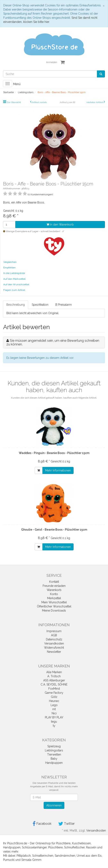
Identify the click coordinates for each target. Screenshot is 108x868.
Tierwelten (54, 755)
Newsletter (54, 652)
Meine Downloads (54, 611)
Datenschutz (54, 639)
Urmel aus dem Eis (89, 856)
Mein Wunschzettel (54, 602)
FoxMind (54, 689)
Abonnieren (54, 805)
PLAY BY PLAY (54, 717)
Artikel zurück (39, 102)
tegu (54, 722)
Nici (54, 713)
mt (54, 709)
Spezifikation (40, 305)
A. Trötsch (54, 676)
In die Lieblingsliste (14, 273)
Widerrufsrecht (54, 648)
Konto (54, 594)
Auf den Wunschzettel (16, 284)
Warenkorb (54, 590)
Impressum (54, 631)
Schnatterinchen (43, 856)
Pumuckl (9, 860)
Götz (54, 697)
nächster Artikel (95, 102)
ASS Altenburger (54, 680)
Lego (54, 705)
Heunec (54, 701)
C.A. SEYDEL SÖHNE (54, 684)
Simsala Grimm (31, 860)
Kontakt (54, 582)
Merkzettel (54, 598)
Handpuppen (54, 763)
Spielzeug (54, 746)
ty (54, 726)
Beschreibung (16, 305)
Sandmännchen (65, 856)
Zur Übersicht (14, 102)
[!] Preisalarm (64, 305)
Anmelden (52, 62)
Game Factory (54, 693)
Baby (54, 759)
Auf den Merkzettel (14, 279)
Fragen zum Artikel (14, 290)
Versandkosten (54, 643)
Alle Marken (54, 672)
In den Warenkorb (60, 225)
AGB (54, 635)
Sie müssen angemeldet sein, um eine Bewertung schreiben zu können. (53, 342)
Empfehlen (9, 268)
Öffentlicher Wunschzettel (54, 606)
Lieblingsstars (54, 750)
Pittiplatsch (24, 856)
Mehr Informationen (58, 470)
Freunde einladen (54, 586)
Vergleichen (10, 262)
